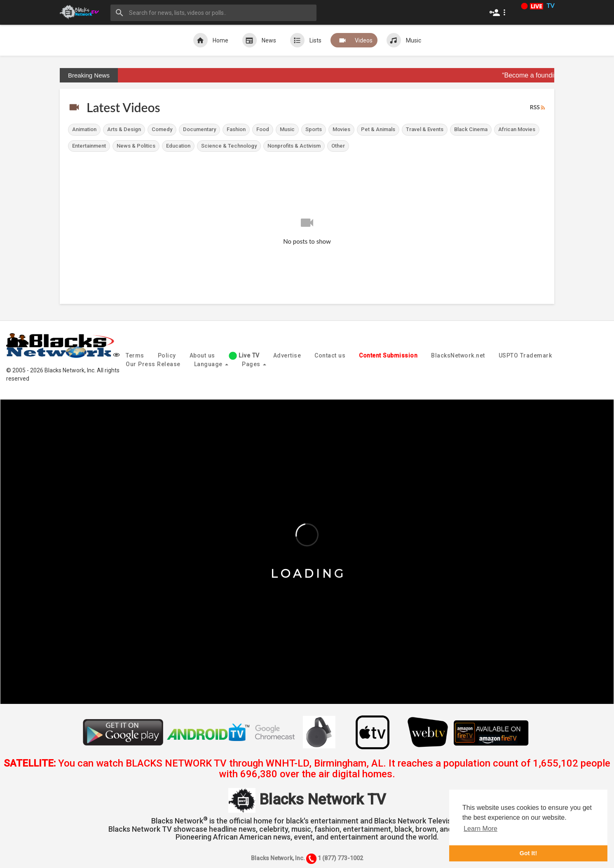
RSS (538, 107)
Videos (354, 40)
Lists (306, 40)
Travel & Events (425, 129)
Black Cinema (471, 129)
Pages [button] (254, 364)
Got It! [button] (528, 853)
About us (202, 355)
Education (178, 146)
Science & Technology (229, 146)
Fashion (236, 129)
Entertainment (89, 146)
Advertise (287, 355)
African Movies (517, 129)
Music (404, 40)
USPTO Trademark (525, 355)
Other (338, 146)
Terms (135, 355)
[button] (499, 12)
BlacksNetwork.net (458, 355)
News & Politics (136, 146)
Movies (341, 129)
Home (211, 40)
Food (263, 129)
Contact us (330, 355)
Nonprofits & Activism (294, 146)
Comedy (162, 129)
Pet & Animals (378, 129)
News (259, 40)
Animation (84, 129)
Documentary (199, 129)
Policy (167, 355)
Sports (314, 129)
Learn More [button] (480, 829)
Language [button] (211, 364)
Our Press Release (153, 364)
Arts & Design (124, 129)
